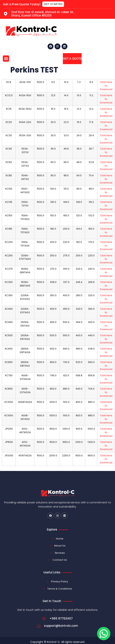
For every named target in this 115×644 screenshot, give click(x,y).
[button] (53, 4)
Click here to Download (106, 86)
